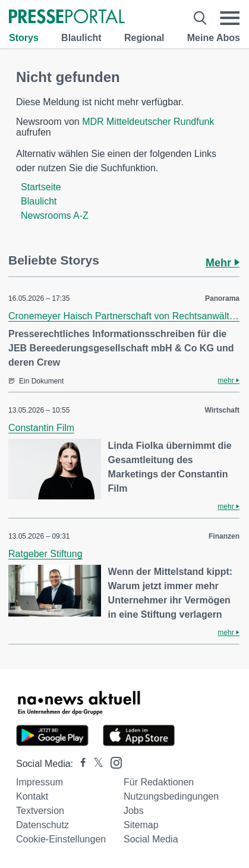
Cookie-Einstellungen (61, 839)
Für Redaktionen (159, 782)
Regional (144, 38)
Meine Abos (214, 38)
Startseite (41, 187)
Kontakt (32, 796)
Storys (24, 38)
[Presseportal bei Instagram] (113, 762)
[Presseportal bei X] (95, 764)
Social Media (151, 839)
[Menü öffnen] (230, 18)
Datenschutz (42, 825)
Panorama (222, 298)
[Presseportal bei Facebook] (80, 764)
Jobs (134, 811)
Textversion (40, 811)
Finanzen (224, 536)
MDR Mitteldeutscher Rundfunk (148, 122)
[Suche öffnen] (200, 18)
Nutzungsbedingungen (171, 796)
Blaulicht (81, 38)
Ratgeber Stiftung (45, 554)
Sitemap (141, 825)
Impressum (40, 782)
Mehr (223, 263)
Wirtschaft (222, 410)
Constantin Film (41, 428)
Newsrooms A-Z (55, 216)
